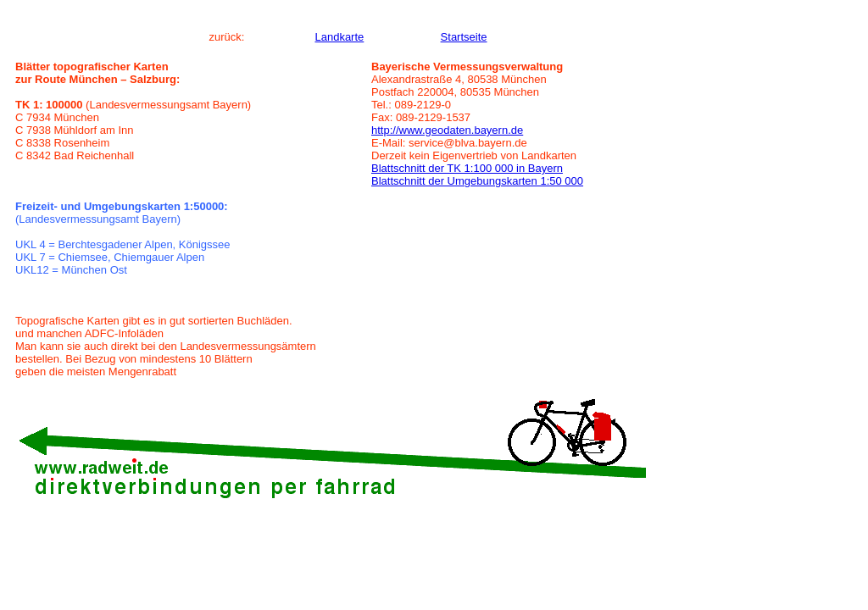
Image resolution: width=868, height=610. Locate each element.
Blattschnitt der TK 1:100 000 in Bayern (467, 168)
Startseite (464, 37)
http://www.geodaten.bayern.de (447, 130)
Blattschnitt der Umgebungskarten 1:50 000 (477, 181)
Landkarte (339, 37)
